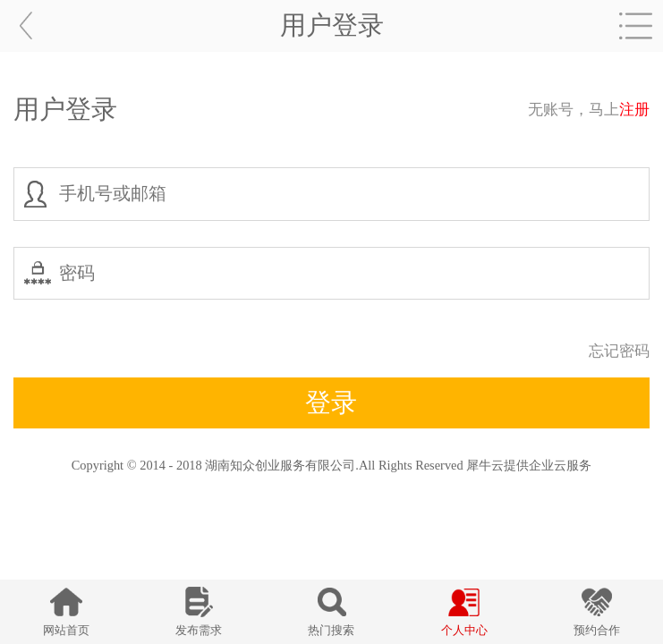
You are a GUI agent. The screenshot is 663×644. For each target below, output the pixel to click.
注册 (634, 110)
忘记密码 (619, 351)
